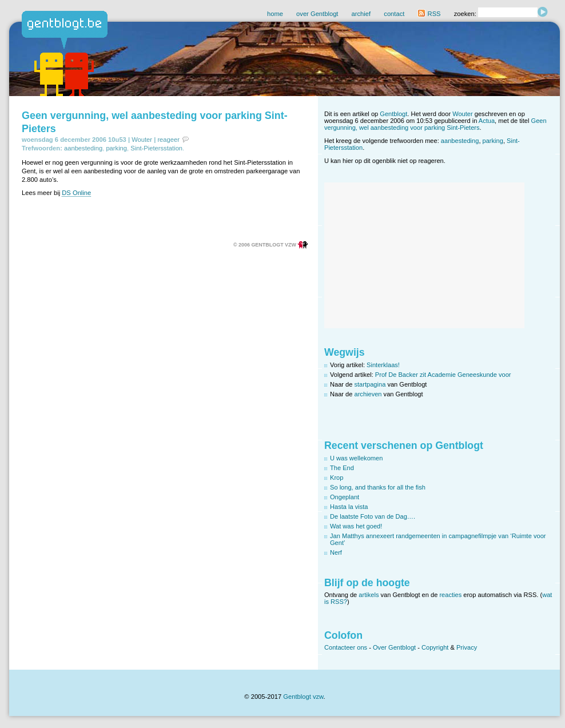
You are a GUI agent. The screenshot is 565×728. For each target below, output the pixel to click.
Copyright (435, 647)
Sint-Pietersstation (156, 148)
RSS (429, 14)
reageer (168, 140)
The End (342, 468)
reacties (450, 595)
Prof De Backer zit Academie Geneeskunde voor (443, 375)
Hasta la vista (349, 507)
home (275, 14)
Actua (487, 121)
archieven (368, 394)
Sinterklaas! (383, 365)
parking (116, 148)
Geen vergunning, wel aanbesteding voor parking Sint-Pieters (435, 124)
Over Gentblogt (394, 647)
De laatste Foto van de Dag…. (373, 516)
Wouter (142, 140)
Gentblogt (393, 114)
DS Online (76, 193)
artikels (369, 595)
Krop (337, 478)
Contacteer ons (346, 647)
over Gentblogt (317, 14)
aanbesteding (83, 148)
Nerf (336, 552)
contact (394, 14)
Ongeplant (345, 497)
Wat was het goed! (356, 526)
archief (361, 14)
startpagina (370, 384)
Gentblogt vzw (303, 697)
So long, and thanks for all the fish (378, 487)
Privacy (467, 647)
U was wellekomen (356, 458)
